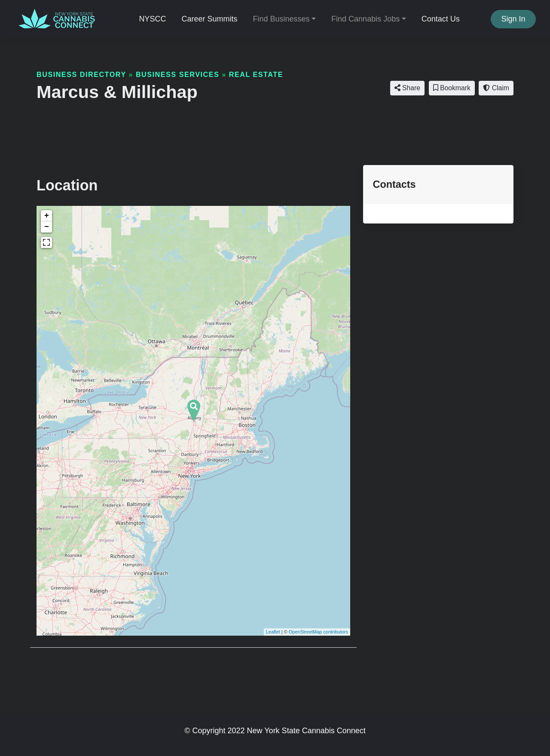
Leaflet (273, 632)
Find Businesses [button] (281, 19)
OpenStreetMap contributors (318, 632)
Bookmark (452, 88)
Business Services (177, 74)
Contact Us (441, 19)
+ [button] (47, 216)
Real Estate (256, 74)
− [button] (47, 227)
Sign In (513, 19)
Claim (496, 88)
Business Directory (81, 74)
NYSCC (152, 19)
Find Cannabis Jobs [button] (365, 19)
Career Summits (209, 19)
